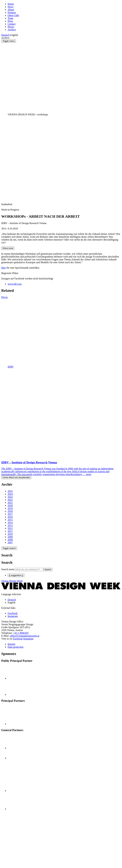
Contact (12, 24)
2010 (10, 534)
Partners (12, 12)
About (11, 10)
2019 (10, 508)
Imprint (11, 644)
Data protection (15, 647)
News (10, 7)
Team (10, 18)
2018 (10, 511)
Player (11, 27)
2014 (10, 523)
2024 (10, 494)
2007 (10, 543)
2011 (10, 531)
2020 (10, 505)
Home (11, 4)
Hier (3, 268)
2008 (10, 540)
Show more (8, 248)
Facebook (18, 639)
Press (10, 21)
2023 (10, 497)
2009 (10, 537)
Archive (12, 30)
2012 (10, 528)
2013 (10, 525)
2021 (10, 503)
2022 (10, 500)
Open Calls (13, 15)
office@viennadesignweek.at (25, 636)
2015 (10, 520)
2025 (10, 491)
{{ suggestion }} (16, 575)
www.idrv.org (15, 284)
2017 (10, 514)
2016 (10, 517)
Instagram (28, 639)
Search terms (8, 569)
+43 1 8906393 (21, 633)
